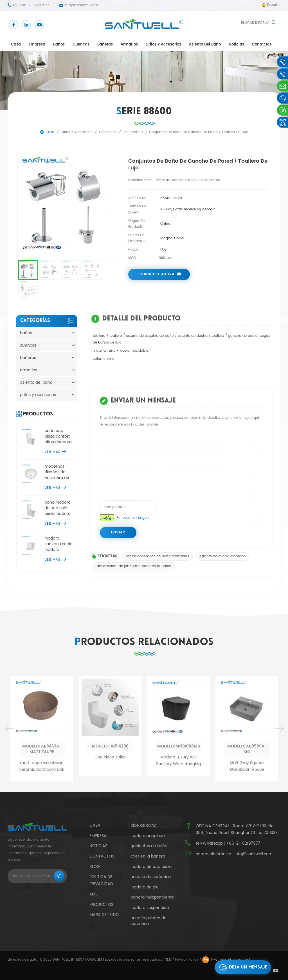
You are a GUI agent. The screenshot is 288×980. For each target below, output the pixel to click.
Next (279, 820)
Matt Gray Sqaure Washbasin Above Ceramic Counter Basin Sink (247, 858)
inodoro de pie (145, 887)
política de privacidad (101, 880)
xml (93, 894)
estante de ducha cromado (223, 556)
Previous (9, 820)
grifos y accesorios (163, 45)
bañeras (105, 45)
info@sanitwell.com (81, 5)
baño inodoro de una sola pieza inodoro (58, 508)
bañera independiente (152, 897)
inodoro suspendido (150, 908)
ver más (55, 452)
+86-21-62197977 (34, 5)
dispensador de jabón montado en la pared (134, 566)
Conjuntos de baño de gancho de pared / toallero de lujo (172, 447)
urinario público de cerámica (148, 921)
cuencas (81, 45)
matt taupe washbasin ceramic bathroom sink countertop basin (42, 858)
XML (168, 960)
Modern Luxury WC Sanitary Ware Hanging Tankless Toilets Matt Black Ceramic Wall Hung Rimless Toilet (178, 852)
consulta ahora (157, 274)
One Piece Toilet (110, 848)
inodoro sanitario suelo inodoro (58, 544)
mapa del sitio (104, 915)
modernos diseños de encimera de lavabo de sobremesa (57, 472)
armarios (129, 45)
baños (59, 45)
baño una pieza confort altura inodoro (58, 436)
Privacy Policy (187, 960)
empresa (37, 45)
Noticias (236, 45)
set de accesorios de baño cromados (157, 556)
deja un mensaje (242, 967)
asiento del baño (205, 45)
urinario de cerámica (151, 877)
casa (16, 45)
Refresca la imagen (133, 518)
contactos (262, 45)
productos (101, 905)
